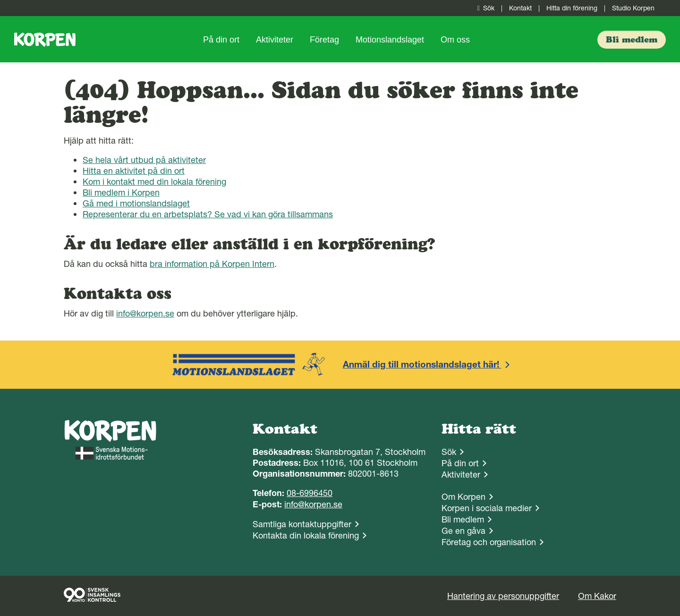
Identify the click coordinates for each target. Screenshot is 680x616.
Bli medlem (463, 519)
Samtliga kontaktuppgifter (302, 524)
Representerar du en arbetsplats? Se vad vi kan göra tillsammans (208, 214)
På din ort (221, 40)
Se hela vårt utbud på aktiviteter (144, 160)
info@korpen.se (145, 313)
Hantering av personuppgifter (503, 596)
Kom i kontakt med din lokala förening (154, 182)
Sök (484, 8)
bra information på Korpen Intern (212, 264)
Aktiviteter (275, 40)
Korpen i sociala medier (487, 508)
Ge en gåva (463, 531)
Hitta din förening (572, 8)
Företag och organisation (489, 542)
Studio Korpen (633, 8)
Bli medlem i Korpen (121, 192)
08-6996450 (310, 493)
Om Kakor (597, 596)
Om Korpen (463, 497)
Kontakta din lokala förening (306, 535)
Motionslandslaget (390, 40)
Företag (324, 40)
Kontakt (520, 8)
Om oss (455, 40)
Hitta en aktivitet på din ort (134, 171)
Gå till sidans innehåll (0, 0)
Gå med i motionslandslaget (136, 203)
